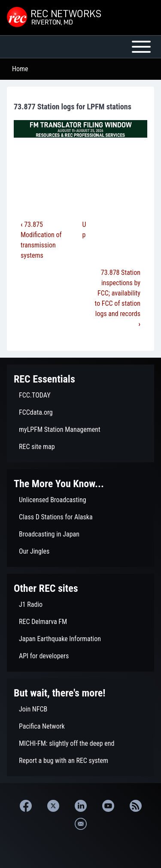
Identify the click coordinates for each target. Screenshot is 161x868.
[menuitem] (80, 395)
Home (20, 69)
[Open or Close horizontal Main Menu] (80, 47)
